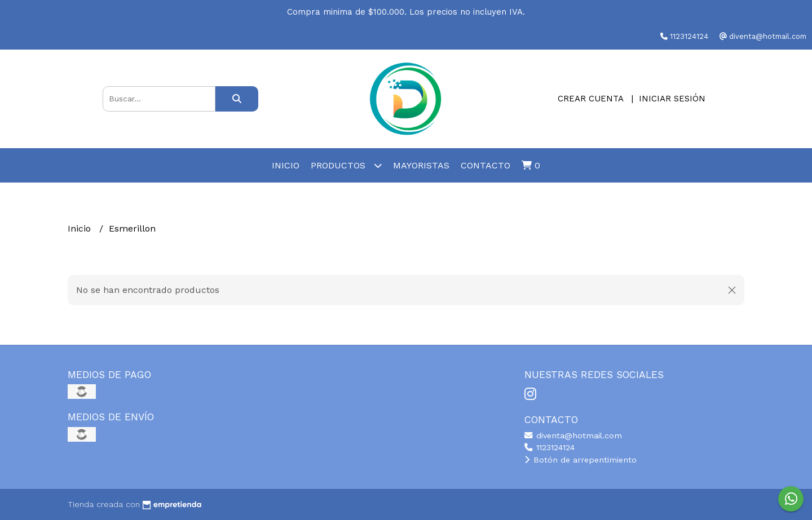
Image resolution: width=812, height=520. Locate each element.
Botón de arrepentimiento (581, 460)
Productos (346, 165)
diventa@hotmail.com (573, 435)
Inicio (286, 165)
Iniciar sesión (672, 99)
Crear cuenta (590, 99)
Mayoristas (421, 165)
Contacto (486, 165)
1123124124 (550, 447)
